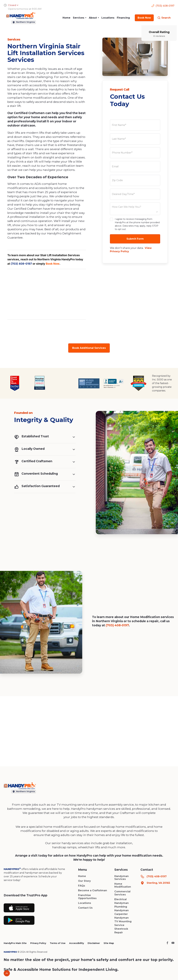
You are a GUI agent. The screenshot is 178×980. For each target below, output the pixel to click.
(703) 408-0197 (21, 264)
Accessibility (77, 943)
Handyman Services (122, 878)
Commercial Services (122, 893)
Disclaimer (94, 943)
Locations (108, 18)
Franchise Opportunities (87, 897)
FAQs (82, 886)
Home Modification (123, 885)
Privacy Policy (38, 943)
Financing (123, 18)
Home (66, 18)
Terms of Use (58, 943)
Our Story (84, 881)
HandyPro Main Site (15, 943)
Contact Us (85, 908)
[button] (80, 18)
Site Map (109, 943)
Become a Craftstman (93, 890)
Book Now (53, 264)
